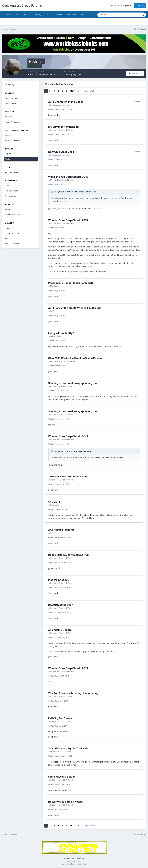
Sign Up (140, 6)
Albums (8, 238)
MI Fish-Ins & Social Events (62, 180)
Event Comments (12, 215)
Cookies (80, 858)
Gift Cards (72, 15)
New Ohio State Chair (61, 152)
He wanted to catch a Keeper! (66, 802)
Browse (26, 15)
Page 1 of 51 (90, 91)
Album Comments (13, 244)
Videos (8, 135)
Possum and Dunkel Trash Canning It (71, 283)
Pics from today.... (59, 580)
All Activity (10, 85)
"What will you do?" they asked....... (70, 477)
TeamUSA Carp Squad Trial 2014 (68, 748)
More (83, 15)
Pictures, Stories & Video (62, 130)
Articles (8, 117)
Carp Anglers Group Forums (22, 6)
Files (7, 186)
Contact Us (69, 858)
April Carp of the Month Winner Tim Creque (75, 308)
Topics (8, 154)
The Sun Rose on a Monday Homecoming (73, 693)
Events (8, 209)
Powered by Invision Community (74, 864)
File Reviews (10, 196)
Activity (38, 15)
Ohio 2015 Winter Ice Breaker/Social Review (75, 358)
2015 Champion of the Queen (66, 102)
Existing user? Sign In (120, 6)
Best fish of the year (60, 605)
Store (48, 15)
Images (8, 228)
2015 (52, 311)
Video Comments (13, 140)
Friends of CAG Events (60, 752)
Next (72, 91)
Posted (60, 109)
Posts (7, 159)
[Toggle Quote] (52, 192)
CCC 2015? (55, 502)
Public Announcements (61, 105)
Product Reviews (12, 172)
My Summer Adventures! (64, 127)
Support (59, 15)
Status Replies (11, 103)
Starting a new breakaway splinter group (73, 383)
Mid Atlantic (55, 286)
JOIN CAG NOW (11, 15)
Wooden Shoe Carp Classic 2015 (68, 177)
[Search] (110, 15)
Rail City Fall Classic (60, 718)
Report (138, 102)
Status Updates (12, 98)
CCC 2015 (55, 505)
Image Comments (13, 233)
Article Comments (13, 122)
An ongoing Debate (60, 630)
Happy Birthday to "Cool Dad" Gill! (69, 555)
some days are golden (62, 777)
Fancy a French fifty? (61, 333)
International (56, 336)
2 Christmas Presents (61, 530)
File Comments (12, 191)
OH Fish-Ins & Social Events (63, 361)
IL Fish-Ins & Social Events (62, 721)
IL (51, 533)
